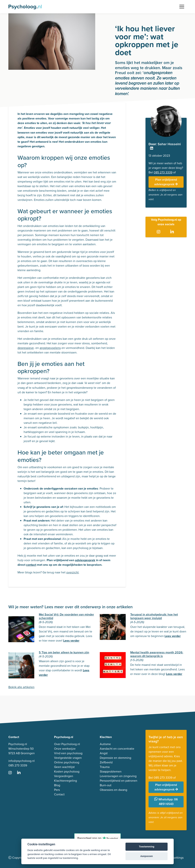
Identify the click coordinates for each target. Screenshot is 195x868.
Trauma (105, 767)
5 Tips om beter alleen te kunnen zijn (64, 652)
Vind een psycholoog (68, 753)
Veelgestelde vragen (68, 758)
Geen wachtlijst (64, 767)
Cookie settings (173, 858)
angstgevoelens (50, 348)
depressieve (26, 348)
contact (31, 565)
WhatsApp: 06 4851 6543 (166, 802)
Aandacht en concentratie (117, 749)
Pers (57, 790)
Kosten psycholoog (67, 771)
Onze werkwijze (65, 749)
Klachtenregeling (66, 781)
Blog (57, 785)
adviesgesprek (85, 560)
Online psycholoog (67, 762)
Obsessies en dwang (113, 790)
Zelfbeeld (106, 762)
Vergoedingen (64, 776)
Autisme (105, 744)
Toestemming (147, 847)
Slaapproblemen (111, 771)
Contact (59, 794)
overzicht (72, 572)
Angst (104, 753)
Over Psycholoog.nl (67, 744)
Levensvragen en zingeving (118, 776)
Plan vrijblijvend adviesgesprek (166, 182)
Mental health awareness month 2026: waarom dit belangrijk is (157, 654)
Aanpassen (147, 856)
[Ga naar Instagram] (159, 232)
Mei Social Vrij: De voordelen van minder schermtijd (66, 616)
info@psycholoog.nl (22, 761)
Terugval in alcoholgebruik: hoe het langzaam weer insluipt (154, 616)
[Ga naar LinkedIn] (173, 232)
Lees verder (71, 641)
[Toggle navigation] (182, 7)
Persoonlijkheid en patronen (119, 781)
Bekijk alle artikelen (21, 687)
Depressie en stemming (115, 758)
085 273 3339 (163, 172)
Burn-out (106, 785)
